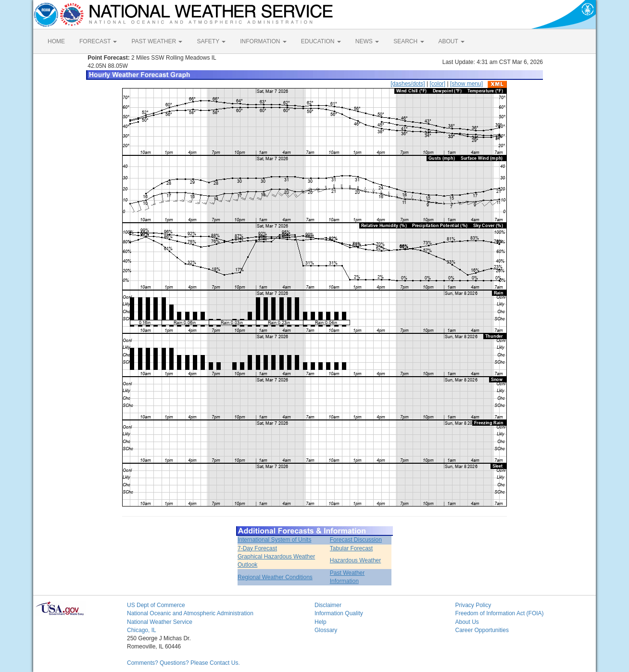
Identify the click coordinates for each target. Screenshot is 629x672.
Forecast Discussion (356, 540)
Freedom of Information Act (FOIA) (500, 613)
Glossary (326, 630)
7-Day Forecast (257, 548)
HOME (56, 41)
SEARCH (409, 41)
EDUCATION (321, 41)
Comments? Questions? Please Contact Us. (183, 663)
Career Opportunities (482, 630)
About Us (467, 622)
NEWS (367, 41)
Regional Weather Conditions (275, 577)
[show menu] (466, 84)
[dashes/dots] (408, 84)
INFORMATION (263, 41)
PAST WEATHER (157, 41)
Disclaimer (328, 605)
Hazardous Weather (356, 560)
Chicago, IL (142, 630)
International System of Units (274, 540)
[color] (437, 84)
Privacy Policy (473, 605)
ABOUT (452, 41)
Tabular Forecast (351, 548)
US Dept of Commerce (156, 605)
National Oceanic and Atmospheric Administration (190, 613)
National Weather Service (160, 622)
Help (321, 622)
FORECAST (98, 41)
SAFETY (211, 41)
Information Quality (339, 613)
